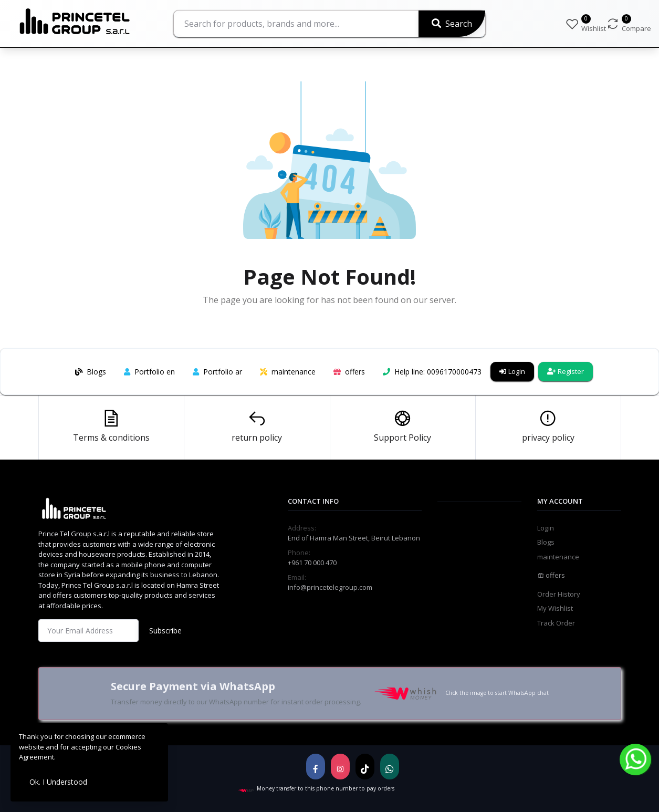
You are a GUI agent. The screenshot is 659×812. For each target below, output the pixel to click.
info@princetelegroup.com (330, 587)
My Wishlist (555, 608)
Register (566, 371)
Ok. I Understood (58, 782)
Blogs (546, 542)
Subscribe (165, 631)
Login (512, 371)
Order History (559, 594)
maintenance (558, 557)
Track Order (556, 623)
